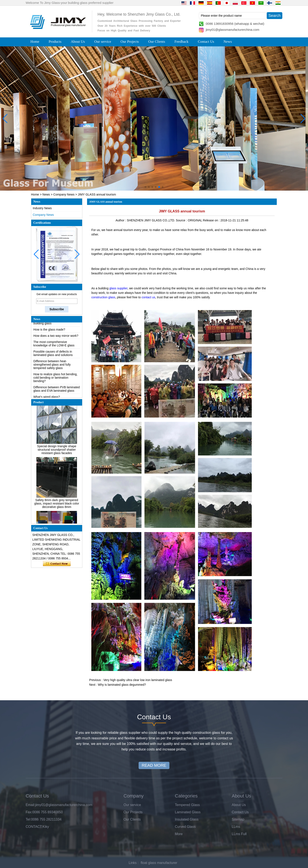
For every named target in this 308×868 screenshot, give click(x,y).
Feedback (181, 42)
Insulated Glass (187, 819)
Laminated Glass (188, 812)
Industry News (42, 208)
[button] (145, 187)
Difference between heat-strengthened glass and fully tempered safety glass (52, 369)
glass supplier (118, 288)
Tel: (28, 819)
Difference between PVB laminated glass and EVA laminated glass (57, 394)
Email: (30, 805)
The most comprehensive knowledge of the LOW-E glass (54, 348)
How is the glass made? (49, 334)
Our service (103, 42)
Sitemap (238, 819)
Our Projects (130, 42)
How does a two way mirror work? (56, 340)
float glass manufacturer (159, 863)
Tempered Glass (187, 805)
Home (35, 42)
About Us (78, 42)
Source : (182, 220)
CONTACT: (34, 827)
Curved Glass (185, 827)
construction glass (103, 297)
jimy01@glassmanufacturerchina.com (232, 30)
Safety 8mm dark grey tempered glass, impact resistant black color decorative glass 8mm (57, 508)
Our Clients (157, 42)
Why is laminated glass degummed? (122, 685)
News (228, 42)
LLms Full (239, 834)
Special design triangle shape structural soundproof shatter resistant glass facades (57, 454)
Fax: (29, 812)
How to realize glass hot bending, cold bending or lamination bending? (55, 382)
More (179, 834)
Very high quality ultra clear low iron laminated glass (138, 680)
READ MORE (154, 765)
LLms (236, 827)
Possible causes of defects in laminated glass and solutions (53, 358)
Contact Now (57, 564)
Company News (64, 194)
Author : (121, 220)
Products (55, 42)
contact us (148, 297)
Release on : (212, 220)
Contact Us (206, 42)
